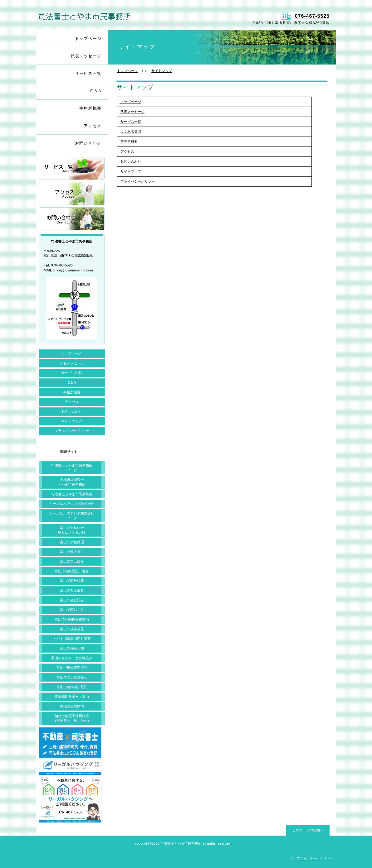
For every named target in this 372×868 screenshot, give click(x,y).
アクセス (127, 151)
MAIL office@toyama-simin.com (68, 270)
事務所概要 (129, 141)
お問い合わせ (130, 161)
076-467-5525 (305, 16)
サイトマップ (162, 71)
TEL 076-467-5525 (58, 265)
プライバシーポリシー (137, 181)
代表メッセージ (132, 112)
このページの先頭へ (308, 830)
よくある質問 (130, 132)
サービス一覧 (130, 122)
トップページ (127, 71)
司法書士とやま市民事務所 (110, 19)
